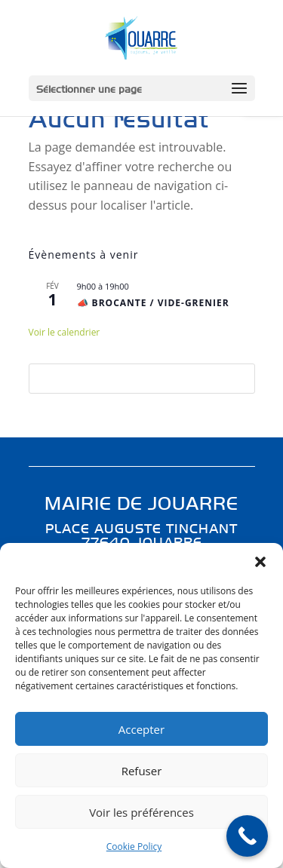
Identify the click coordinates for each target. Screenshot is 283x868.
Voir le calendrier (65, 332)
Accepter (141, 729)
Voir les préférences (141, 812)
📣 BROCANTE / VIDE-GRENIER (153, 303)
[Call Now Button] (247, 836)
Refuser (142, 771)
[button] (260, 562)
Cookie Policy (134, 847)
